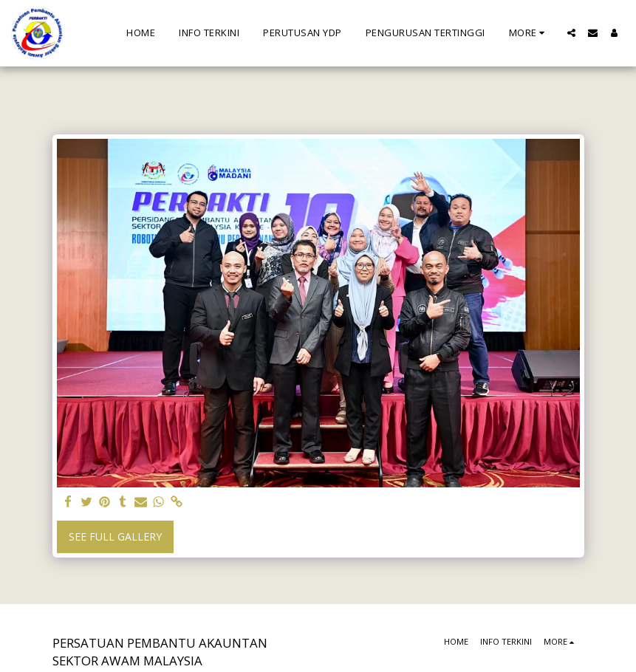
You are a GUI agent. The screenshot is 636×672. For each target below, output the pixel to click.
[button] (571, 33)
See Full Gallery (115, 536)
